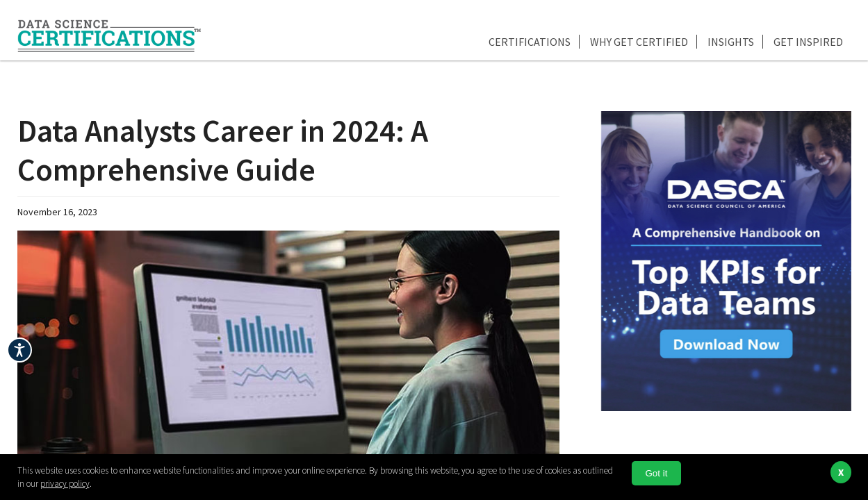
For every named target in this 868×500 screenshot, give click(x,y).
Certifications (530, 42)
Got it (657, 473)
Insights (731, 42)
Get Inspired (808, 42)
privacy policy (65, 484)
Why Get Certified (639, 42)
